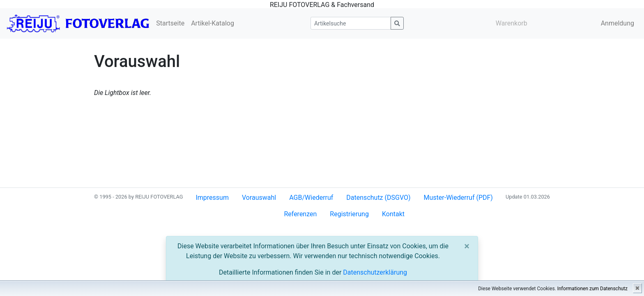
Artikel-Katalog (213, 23)
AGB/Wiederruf (311, 198)
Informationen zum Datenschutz (592, 289)
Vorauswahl (259, 198)
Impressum (212, 198)
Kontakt (393, 214)
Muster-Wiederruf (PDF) (458, 198)
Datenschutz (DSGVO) (378, 198)
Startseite (170, 23)
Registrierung (349, 214)
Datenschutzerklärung (375, 272)
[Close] (467, 246)
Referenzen (300, 214)
